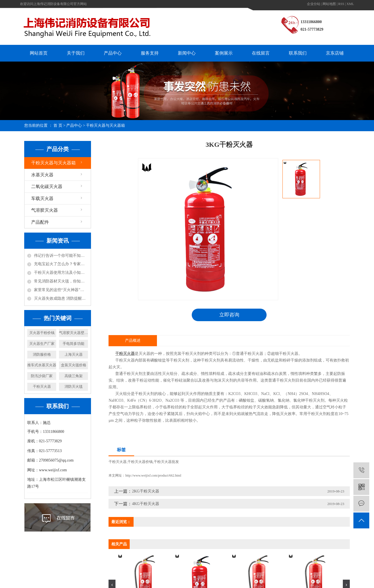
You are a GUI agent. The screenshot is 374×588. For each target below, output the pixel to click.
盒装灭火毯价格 (74, 365)
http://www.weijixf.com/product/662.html (153, 475)
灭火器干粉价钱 (42, 333)
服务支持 (150, 53)
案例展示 (224, 53)
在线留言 (261, 53)
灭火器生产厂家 (42, 344)
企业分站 (314, 4)
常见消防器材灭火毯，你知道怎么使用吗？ (61, 281)
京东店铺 (335, 53)
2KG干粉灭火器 (145, 491)
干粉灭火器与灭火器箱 (105, 125)
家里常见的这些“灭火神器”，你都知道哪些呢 (61, 290)
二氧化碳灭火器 (47, 186)
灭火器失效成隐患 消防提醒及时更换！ (61, 298)
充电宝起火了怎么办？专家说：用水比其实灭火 (61, 264)
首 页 (58, 125)
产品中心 (113, 53)
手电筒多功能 (73, 344)
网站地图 (329, 4)
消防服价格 (42, 354)
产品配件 (40, 222)
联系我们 (298, 53)
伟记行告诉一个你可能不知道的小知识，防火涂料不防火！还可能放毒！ (61, 256)
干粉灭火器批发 (166, 462)
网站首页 (39, 53)
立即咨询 (229, 315)
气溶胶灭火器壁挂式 (73, 333)
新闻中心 (187, 53)
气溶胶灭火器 (45, 210)
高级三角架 (74, 376)
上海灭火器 (74, 354)
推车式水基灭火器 (42, 365)
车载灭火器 (42, 198)
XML (350, 4)
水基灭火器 (42, 175)
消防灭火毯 (74, 386)
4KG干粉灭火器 (145, 504)
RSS (341, 4)
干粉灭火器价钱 (140, 462)
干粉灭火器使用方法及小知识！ (61, 273)
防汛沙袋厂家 (42, 376)
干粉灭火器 (42, 386)
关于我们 (76, 53)
